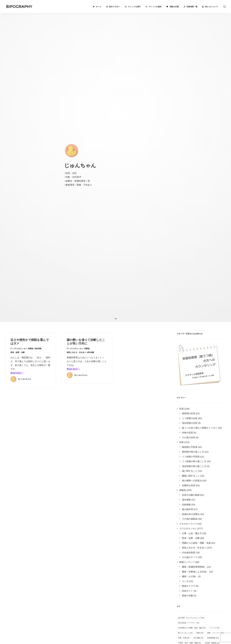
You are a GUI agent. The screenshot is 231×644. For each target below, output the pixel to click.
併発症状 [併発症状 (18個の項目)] (202, 424)
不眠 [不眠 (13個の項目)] (181, 449)
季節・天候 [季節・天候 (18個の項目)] (216, 424)
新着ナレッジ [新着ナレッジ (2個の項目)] (197, 520)
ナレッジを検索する (128, 545)
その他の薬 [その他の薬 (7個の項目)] (201, 489)
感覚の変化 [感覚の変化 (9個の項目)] (216, 474)
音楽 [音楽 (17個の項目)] (216, 429)
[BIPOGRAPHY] (18, 7)
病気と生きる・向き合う (76, 114)
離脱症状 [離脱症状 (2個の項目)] (183, 520)
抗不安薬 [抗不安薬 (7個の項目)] (215, 489)
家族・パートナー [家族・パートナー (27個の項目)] (215, 394)
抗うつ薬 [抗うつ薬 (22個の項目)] (183, 409)
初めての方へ (115, 7)
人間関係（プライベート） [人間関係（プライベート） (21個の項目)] (190, 414)
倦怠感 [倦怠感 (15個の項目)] (207, 434)
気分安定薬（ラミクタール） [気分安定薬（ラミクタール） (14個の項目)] (190, 439)
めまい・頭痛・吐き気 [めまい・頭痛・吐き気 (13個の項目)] (198, 449)
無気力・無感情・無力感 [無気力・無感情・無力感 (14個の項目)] (211, 444)
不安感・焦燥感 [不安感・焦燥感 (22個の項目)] (212, 404)
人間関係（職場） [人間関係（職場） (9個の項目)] (199, 474)
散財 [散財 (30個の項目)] (200, 394)
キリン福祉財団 (83, 581)
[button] (225, 7)
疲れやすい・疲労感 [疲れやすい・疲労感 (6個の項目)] (187, 499)
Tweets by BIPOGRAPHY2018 (176, 544)
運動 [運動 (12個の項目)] (181, 459)
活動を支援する (126, 556)
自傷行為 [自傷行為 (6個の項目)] (204, 499)
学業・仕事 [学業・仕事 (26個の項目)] (184, 399)
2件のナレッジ (58, 549)
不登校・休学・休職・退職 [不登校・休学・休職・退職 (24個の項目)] (190, 404)
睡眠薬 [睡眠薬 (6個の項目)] (182, 504)
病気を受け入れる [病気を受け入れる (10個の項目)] (186, 469)
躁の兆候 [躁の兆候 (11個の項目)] (215, 459)
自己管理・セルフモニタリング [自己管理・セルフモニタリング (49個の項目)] (191, 379)
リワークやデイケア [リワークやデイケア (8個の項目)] (203, 479)
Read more (17, 134)
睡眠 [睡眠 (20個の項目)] (181, 419)
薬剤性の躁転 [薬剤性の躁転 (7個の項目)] (184, 494)
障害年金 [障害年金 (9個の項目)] (183, 474)
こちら (103, 611)
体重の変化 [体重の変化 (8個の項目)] (198, 484)
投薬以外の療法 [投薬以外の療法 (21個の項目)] (199, 409)
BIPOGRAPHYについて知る (132, 553)
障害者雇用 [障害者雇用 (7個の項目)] (199, 494)
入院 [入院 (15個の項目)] (195, 434)
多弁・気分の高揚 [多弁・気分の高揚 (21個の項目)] (213, 414)
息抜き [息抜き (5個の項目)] (182, 514)
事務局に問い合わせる (129, 572)
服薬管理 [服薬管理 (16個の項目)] (183, 434)
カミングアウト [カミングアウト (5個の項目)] (206, 509)
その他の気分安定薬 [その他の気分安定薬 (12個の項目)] (198, 459)
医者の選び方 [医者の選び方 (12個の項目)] (197, 454)
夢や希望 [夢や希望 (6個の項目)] (216, 499)
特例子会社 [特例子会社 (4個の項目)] (214, 514)
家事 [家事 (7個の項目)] (210, 484)
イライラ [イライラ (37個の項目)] (215, 389)
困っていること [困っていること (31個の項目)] (185, 394)
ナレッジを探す (135, 7)
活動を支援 (174, 7)
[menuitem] (97, 7)
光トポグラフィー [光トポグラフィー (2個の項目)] (215, 520)
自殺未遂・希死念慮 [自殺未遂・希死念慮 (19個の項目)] (198, 419)
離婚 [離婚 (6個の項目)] (202, 504)
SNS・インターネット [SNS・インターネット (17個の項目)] (188, 429)
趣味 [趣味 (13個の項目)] (215, 449)
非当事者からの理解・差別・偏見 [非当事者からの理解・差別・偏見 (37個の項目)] (192, 389)
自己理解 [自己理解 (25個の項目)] (198, 399)
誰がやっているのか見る (130, 568)
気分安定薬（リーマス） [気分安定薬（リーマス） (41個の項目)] (189, 384)
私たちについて (212, 7)
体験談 (31, 110)
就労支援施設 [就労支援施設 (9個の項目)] (184, 479)
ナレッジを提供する (128, 549)
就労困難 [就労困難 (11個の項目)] (183, 464)
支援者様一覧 (192, 7)
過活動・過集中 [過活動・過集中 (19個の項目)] (185, 424)
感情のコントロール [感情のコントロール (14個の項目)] (187, 444)
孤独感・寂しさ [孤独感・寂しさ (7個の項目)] (185, 489)
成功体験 (91, 114)
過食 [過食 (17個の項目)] (205, 429)
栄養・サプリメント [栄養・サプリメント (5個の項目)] (187, 509)
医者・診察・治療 (18, 114)
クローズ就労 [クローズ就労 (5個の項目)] (215, 504)
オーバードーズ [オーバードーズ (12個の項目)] (215, 454)
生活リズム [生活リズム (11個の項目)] (210, 464)
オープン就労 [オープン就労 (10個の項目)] (205, 469)
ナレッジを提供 (155, 7)
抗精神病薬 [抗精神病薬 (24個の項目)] (213, 399)
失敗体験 (38, 110)
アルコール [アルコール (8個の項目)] (183, 484)
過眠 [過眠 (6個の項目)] (192, 504)
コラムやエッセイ (20, 110)
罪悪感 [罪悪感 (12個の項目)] (182, 454)
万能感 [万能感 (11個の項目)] (196, 464)
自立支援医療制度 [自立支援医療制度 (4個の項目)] (197, 514)
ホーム (99, 7)
